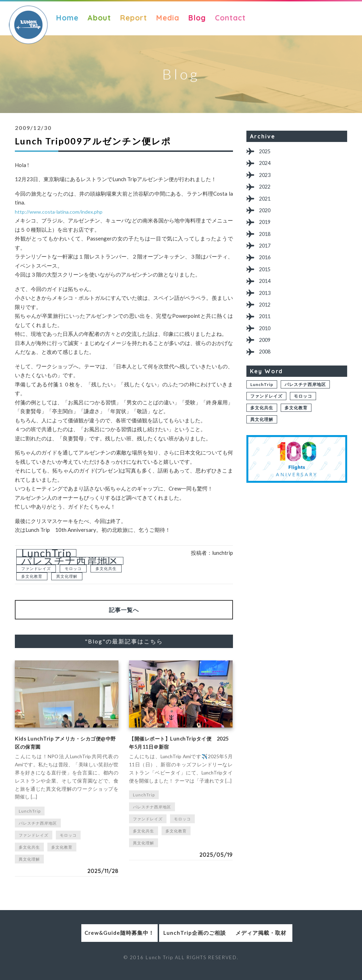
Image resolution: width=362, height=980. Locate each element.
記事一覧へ (124, 610)
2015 (267, 282)
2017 (267, 256)
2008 (267, 373)
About (99, 18)
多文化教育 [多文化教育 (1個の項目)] (32, 576)
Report (133, 18)
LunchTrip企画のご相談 (181, 939)
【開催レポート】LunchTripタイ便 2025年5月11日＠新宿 (178, 746)
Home (67, 18)
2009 (267, 360)
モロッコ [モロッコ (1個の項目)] (73, 568)
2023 (267, 178)
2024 (267, 165)
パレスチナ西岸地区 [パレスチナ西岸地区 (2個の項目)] (70, 561)
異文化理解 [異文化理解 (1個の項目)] (67, 576)
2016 (267, 269)
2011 (267, 334)
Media (168, 18)
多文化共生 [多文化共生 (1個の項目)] (106, 568)
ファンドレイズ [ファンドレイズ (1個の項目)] (36, 568)
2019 (267, 230)
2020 (267, 217)
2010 (267, 347)
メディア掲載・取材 (285, 939)
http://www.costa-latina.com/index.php (61, 212)
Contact (230, 18)
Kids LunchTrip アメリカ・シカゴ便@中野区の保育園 (66, 746)
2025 (267, 152)
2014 (267, 295)
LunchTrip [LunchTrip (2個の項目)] (46, 553)
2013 (267, 308)
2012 (267, 320)
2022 (267, 191)
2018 (267, 243)
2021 (267, 204)
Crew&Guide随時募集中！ (78, 939)
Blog (197, 18)
